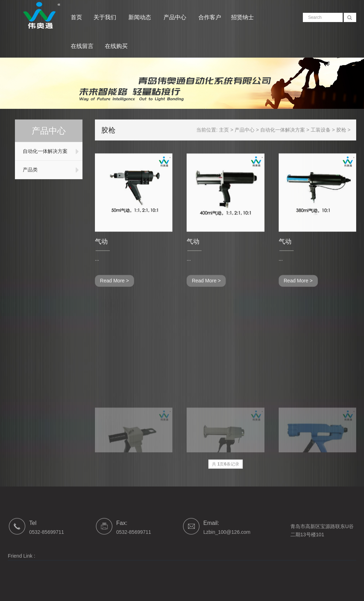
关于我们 (106, 17)
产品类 (29, 170)
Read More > (114, 291)
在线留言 (82, 46)
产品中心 (176, 17)
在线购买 (116, 46)
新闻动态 (140, 17)
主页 (228, 130)
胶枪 (346, 130)
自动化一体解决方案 (44, 151)
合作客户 (210, 17)
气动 (101, 252)
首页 (76, 17)
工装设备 (325, 130)
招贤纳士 (242, 17)
